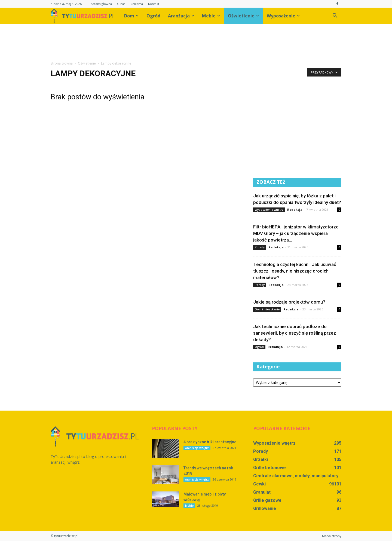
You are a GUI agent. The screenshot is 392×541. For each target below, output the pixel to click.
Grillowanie (265, 508)
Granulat (262, 492)
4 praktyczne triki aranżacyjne (210, 442)
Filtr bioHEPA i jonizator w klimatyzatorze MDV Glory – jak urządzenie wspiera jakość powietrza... (296, 233)
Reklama (137, 4)
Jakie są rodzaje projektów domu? (289, 302)
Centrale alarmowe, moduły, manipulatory (296, 476)
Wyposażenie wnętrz (269, 210)
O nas (121, 4)
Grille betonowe (269, 468)
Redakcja (295, 210)
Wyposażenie (283, 16)
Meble (211, 16)
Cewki (259, 484)
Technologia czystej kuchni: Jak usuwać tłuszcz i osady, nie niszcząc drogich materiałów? (295, 271)
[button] (335, 16)
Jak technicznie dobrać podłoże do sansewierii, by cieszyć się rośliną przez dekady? (295, 333)
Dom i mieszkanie (267, 309)
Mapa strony (332, 536)
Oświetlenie (243, 16)
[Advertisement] (196, 43)
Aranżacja (181, 16)
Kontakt (154, 4)
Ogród (153, 16)
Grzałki (261, 459)
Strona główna (102, 4)
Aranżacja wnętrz (197, 448)
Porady (260, 247)
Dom (131, 16)
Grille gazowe (267, 500)
